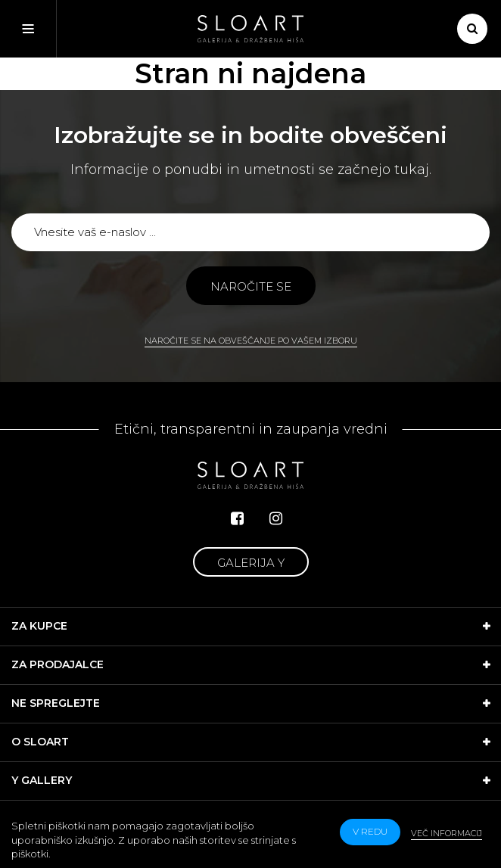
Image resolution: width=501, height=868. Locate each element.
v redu (370, 831)
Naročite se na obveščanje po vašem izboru (251, 341)
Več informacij (447, 833)
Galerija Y (251, 563)
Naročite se (251, 286)
